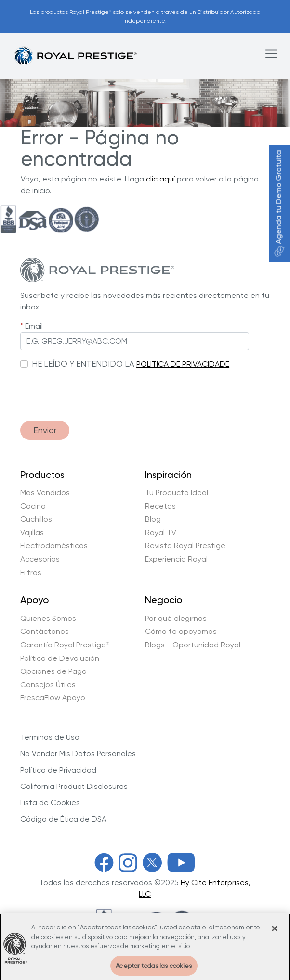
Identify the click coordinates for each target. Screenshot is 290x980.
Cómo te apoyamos (181, 632)
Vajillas (32, 533)
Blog (153, 519)
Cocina (33, 506)
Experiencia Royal (176, 559)
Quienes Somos (48, 619)
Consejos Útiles (48, 685)
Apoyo (34, 600)
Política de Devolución (60, 658)
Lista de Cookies (50, 803)
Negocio (164, 600)
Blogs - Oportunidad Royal (193, 645)
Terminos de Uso (50, 737)
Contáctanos (45, 632)
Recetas (160, 506)
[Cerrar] (275, 932)
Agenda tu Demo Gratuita (279, 203)
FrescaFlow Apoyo (53, 698)
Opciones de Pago (53, 671)
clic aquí (160, 179)
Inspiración (168, 475)
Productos (42, 475)
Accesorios (40, 559)
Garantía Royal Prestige (65, 645)
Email (34, 326)
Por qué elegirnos (176, 619)
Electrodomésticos (54, 546)
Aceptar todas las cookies (154, 969)
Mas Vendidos (45, 493)
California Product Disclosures (74, 786)
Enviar (45, 430)
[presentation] (93, 390)
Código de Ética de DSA (63, 819)
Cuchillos (36, 519)
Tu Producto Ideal (177, 493)
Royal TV (161, 533)
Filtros (31, 573)
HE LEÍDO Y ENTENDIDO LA (83, 364)
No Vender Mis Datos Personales (78, 754)
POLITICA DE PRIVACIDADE (183, 364)
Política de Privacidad (58, 770)
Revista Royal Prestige (185, 546)
